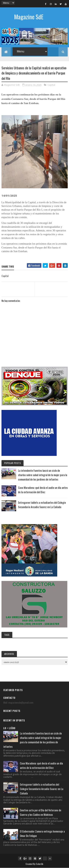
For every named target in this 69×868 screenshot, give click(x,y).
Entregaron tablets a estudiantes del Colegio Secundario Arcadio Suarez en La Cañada (42, 789)
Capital (51, 85)
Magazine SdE (29, 17)
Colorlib (40, 864)
